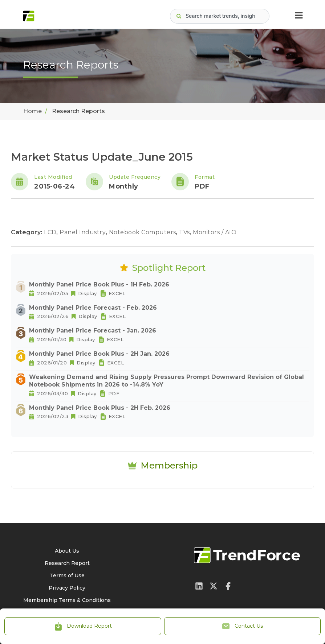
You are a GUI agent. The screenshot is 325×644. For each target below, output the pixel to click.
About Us (67, 551)
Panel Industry (84, 232)
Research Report (67, 563)
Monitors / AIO (215, 232)
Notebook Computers (143, 232)
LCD (51, 232)
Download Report (83, 626)
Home (32, 111)
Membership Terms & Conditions (67, 600)
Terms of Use (67, 575)
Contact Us (242, 626)
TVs (185, 232)
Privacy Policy (67, 588)
